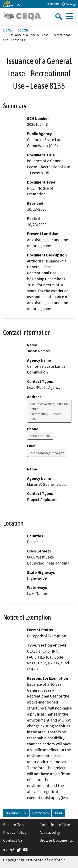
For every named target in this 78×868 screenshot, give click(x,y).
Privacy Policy (15, 832)
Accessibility (50, 832)
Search (23, 30)
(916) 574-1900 (40, 436)
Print (59, 813)
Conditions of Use (55, 825)
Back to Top (13, 825)
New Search (40, 813)
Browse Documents (56, 840)
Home (7, 30)
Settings (69, 4)
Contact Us (53, 4)
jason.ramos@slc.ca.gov (47, 453)
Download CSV (16, 813)
